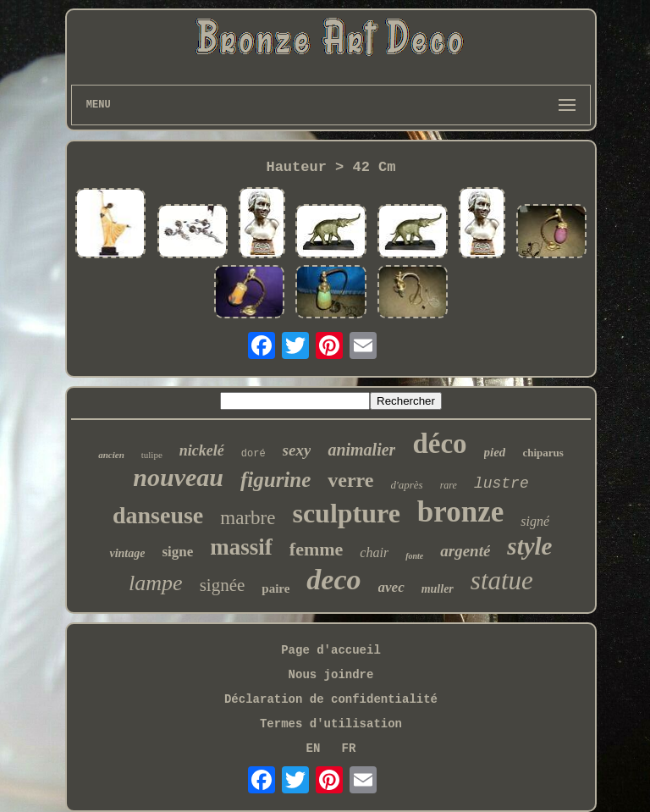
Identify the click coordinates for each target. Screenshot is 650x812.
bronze (460, 512)
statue (502, 580)
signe (177, 552)
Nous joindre (331, 675)
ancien (111, 455)
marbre (248, 518)
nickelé (202, 450)
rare (449, 485)
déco (439, 444)
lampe (156, 583)
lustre (501, 483)
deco (333, 580)
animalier (361, 450)
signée (223, 585)
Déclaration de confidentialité (331, 699)
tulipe (152, 455)
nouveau (178, 477)
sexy (297, 450)
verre (350, 480)
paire (275, 588)
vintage (127, 553)
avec (391, 587)
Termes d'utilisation (331, 724)
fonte (414, 556)
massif (241, 547)
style (529, 546)
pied (495, 452)
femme (317, 549)
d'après (407, 485)
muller (438, 589)
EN (314, 748)
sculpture (346, 513)
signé (535, 521)
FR (349, 748)
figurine (275, 480)
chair (374, 552)
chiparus (543, 453)
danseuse (158, 515)
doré (253, 454)
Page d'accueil (331, 650)
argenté (465, 551)
